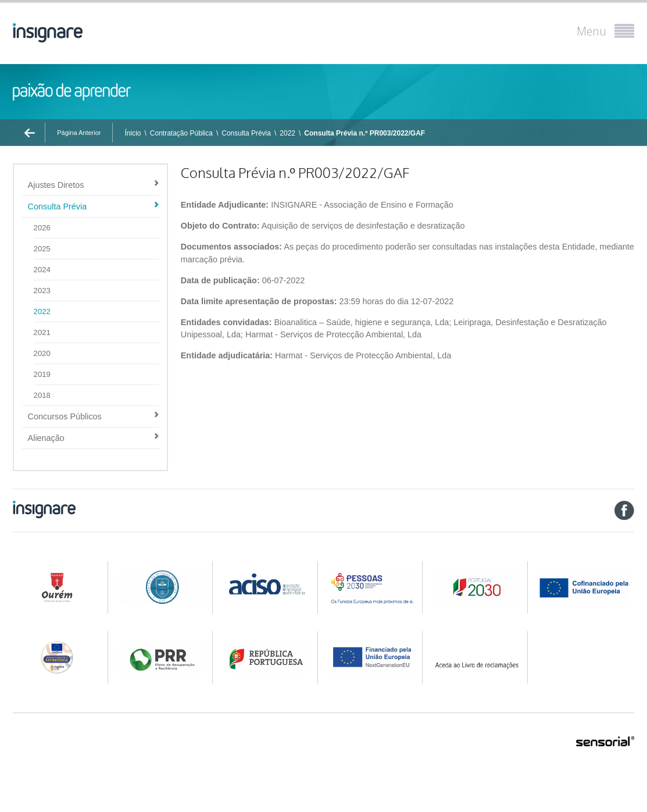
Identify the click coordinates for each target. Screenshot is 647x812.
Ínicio (133, 133)
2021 (42, 332)
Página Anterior (79, 133)
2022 (287, 133)
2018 (42, 395)
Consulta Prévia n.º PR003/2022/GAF (364, 133)
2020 (42, 353)
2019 (42, 374)
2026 (42, 228)
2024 (42, 270)
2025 (42, 249)
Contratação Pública (181, 133)
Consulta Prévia (246, 133)
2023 (42, 291)
